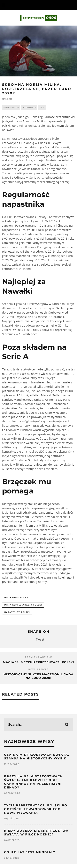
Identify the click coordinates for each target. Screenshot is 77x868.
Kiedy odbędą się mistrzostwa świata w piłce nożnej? (36, 833)
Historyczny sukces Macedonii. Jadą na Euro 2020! (38, 676)
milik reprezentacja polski (23, 605)
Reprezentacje (11, 107)
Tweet (40, 639)
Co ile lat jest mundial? (30, 852)
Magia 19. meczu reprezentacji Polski (38, 662)
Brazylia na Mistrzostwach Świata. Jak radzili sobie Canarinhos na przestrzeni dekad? (33, 782)
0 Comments (29, 107)
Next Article (38, 669)
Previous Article (39, 657)
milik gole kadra (16, 598)
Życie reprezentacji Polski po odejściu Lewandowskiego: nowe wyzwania (36, 809)
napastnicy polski (17, 612)
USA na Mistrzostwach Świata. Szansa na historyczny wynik (37, 757)
